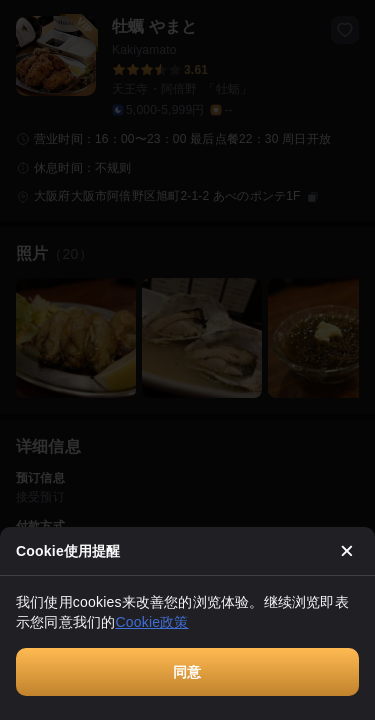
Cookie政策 (151, 622)
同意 (187, 672)
